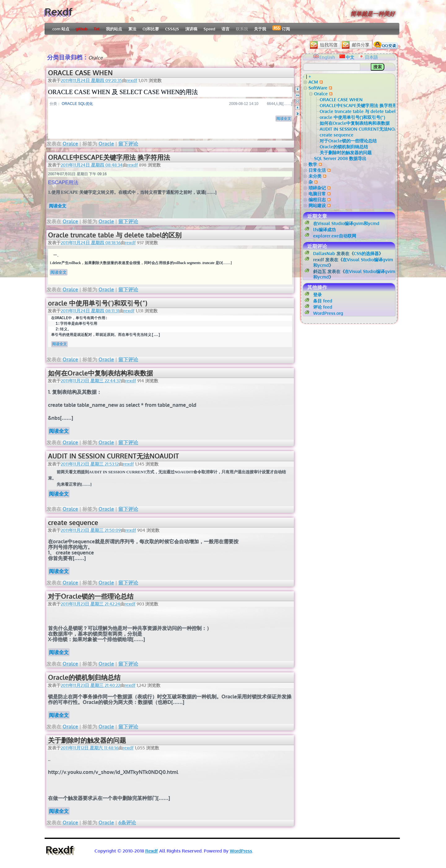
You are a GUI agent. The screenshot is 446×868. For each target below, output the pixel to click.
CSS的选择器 (366, 253)
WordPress (241, 851)
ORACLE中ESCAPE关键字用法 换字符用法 (109, 157)
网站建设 (317, 205)
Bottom (297, 108)
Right (297, 114)
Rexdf (59, 12)
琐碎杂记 (317, 188)
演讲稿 (191, 29)
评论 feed (323, 307)
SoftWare (318, 88)
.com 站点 (60, 29)
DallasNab (324, 253)
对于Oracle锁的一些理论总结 (91, 596)
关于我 (260, 29)
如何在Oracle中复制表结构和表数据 (101, 373)
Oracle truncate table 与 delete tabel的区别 (115, 235)
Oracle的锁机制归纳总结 (84, 677)
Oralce (70, 144)
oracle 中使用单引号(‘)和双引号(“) (98, 303)
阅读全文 (284, 119)
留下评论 (128, 144)
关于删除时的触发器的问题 (87, 740)
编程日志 (317, 200)
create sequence (73, 522)
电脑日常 (317, 194)
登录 (317, 295)
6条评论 (127, 822)
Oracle (106, 144)
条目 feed (323, 301)
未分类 (315, 176)
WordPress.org (328, 313)
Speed (209, 29)
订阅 (281, 28)
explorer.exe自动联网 (335, 236)
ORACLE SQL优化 (77, 104)
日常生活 (317, 170)
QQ (297, 95)
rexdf (132, 80)
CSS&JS (172, 29)
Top (297, 89)
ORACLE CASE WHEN (80, 73)
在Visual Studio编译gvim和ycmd (346, 223)
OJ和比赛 (151, 29)
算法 (132, 29)
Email (297, 101)
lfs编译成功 (324, 230)
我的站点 (114, 29)
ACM (313, 82)
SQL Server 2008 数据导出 (340, 158)
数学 (313, 164)
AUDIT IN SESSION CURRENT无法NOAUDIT (114, 456)
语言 (225, 29)
